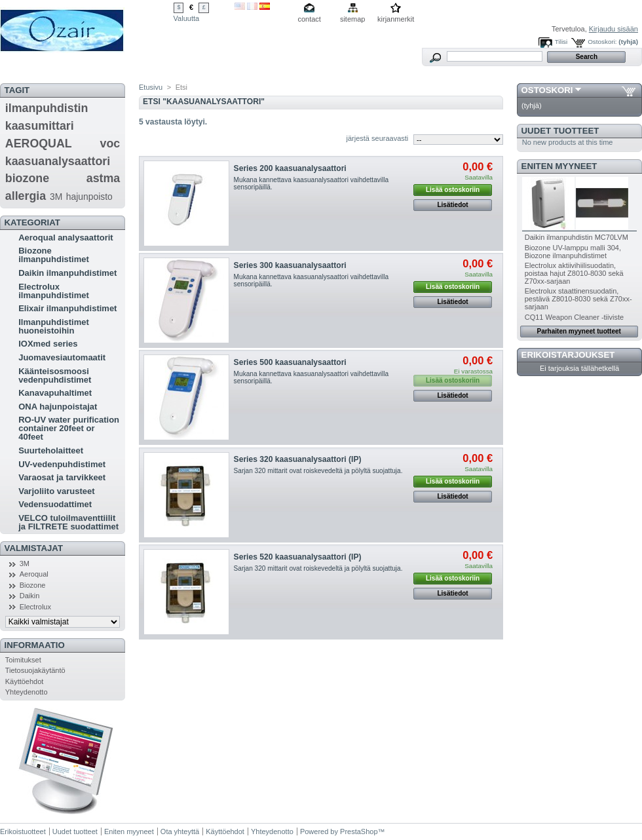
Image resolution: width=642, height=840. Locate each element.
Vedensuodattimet (55, 504)
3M (56, 197)
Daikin (30, 596)
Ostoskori (547, 90)
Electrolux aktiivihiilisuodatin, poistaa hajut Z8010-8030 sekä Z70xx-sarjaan (574, 273)
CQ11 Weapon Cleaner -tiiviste (574, 317)
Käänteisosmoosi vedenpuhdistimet (55, 375)
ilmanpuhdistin (47, 108)
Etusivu (151, 87)
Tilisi (561, 42)
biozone (27, 178)
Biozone (33, 585)
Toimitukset (23, 660)
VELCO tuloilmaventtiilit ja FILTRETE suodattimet (68, 522)
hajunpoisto (89, 197)
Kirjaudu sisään (614, 29)
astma (104, 178)
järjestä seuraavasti (378, 138)
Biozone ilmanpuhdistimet (54, 255)
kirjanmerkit (396, 19)
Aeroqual (34, 574)
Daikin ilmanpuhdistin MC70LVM (576, 237)
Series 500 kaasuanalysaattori (290, 362)
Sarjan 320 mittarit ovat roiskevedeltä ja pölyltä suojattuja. (318, 471)
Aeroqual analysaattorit (66, 238)
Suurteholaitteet (51, 450)
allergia (26, 196)
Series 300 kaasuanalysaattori (290, 265)
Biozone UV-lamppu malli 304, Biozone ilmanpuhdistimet (573, 252)
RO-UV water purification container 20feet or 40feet (69, 428)
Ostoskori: (602, 42)
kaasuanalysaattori (58, 161)
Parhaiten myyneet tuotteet (579, 331)
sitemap (353, 19)
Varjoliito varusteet (56, 491)
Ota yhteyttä (180, 831)
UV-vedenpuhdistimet (62, 464)
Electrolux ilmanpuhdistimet (54, 291)
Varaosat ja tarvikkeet (62, 477)
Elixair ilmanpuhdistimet (67, 308)
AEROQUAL (39, 143)
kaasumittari (40, 126)
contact (309, 19)
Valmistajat (34, 548)
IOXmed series (48, 344)
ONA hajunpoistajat (58, 407)
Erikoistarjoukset (568, 355)
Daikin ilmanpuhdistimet (67, 273)
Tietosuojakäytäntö (35, 670)
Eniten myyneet (559, 166)
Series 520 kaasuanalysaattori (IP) (298, 557)
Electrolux (35, 607)
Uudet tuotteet (560, 131)
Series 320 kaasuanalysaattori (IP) (298, 459)
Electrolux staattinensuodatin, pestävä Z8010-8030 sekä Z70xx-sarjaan (578, 299)
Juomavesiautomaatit (62, 357)
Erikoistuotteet (23, 831)
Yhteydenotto (27, 692)
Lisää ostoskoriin (453, 190)
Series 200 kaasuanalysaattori (290, 168)
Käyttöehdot (25, 681)
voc (110, 143)
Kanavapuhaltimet (55, 393)
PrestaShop (359, 831)
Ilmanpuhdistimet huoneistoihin (54, 326)
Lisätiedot (452, 205)
